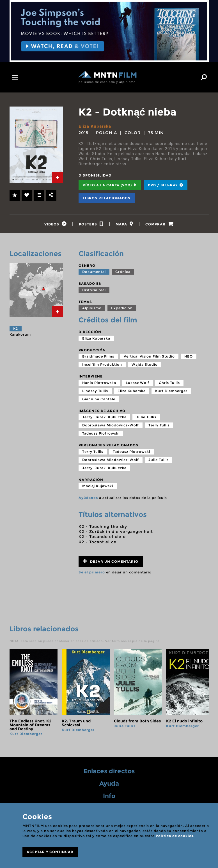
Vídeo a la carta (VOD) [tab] (110, 185)
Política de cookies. (175, 836)
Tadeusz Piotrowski (101, 434)
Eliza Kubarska (95, 126)
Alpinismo (92, 308)
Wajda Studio (145, 365)
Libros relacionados (107, 198)
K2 (16, 329)
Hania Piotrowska (99, 383)
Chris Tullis (169, 383)
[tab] (58, 178)
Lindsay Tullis (95, 391)
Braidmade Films (98, 357)
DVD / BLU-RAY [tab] (166, 185)
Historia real (94, 290)
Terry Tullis (159, 426)
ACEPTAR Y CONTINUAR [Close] (50, 852)
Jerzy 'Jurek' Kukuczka (104, 418)
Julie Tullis (146, 418)
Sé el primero (92, 572)
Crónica (123, 272)
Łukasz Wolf (137, 383)
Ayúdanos (88, 498)
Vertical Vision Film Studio (149, 357)
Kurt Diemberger (171, 391)
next (204, 695)
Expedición (122, 308)
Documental (94, 272)
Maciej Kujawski (98, 486)
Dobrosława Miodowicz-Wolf (111, 426)
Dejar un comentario (111, 561)
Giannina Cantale (99, 399)
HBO (189, 357)
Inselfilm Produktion (102, 365)
